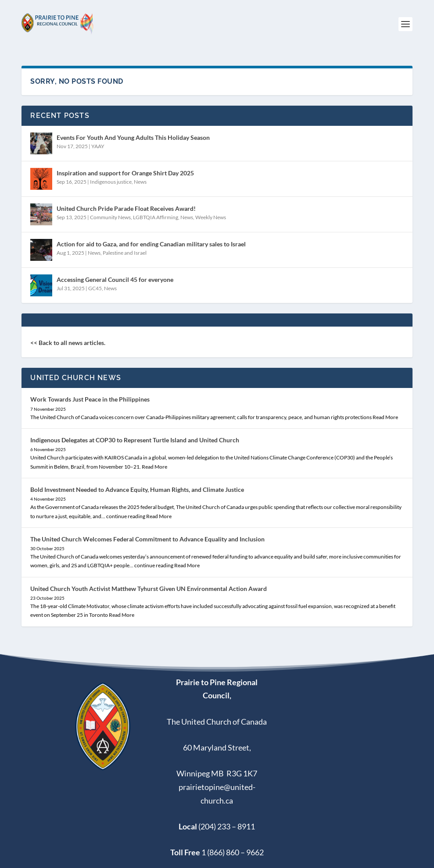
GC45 (95, 288)
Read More (385, 417)
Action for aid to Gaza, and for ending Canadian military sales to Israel (151, 244)
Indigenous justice (111, 182)
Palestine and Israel (125, 253)
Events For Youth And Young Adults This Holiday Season (133, 137)
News (140, 182)
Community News (110, 217)
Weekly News (211, 217)
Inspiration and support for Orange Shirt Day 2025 (125, 173)
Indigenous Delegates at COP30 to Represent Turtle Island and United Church (135, 440)
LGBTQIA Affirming (156, 217)
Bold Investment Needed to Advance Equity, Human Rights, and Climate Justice (137, 489)
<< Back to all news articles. (68, 343)
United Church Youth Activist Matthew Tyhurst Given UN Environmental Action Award (149, 589)
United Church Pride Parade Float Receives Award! (126, 208)
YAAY (98, 146)
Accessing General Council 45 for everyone (115, 279)
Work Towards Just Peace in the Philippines (90, 399)
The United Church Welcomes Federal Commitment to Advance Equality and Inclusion (147, 539)
